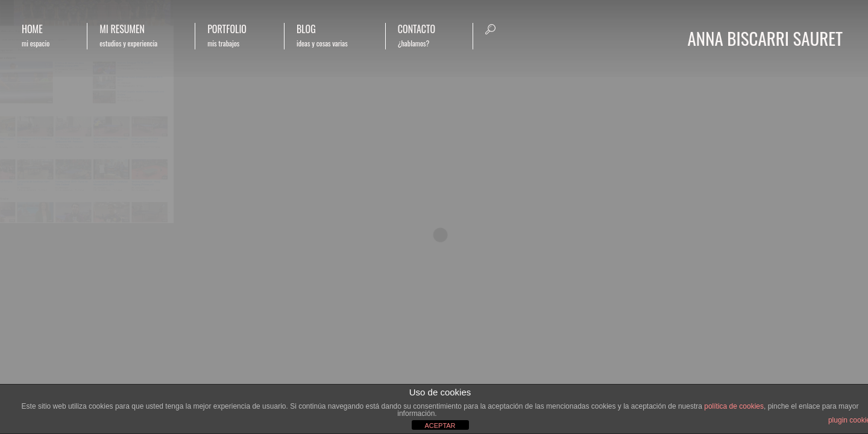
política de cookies (734, 406)
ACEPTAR (440, 426)
